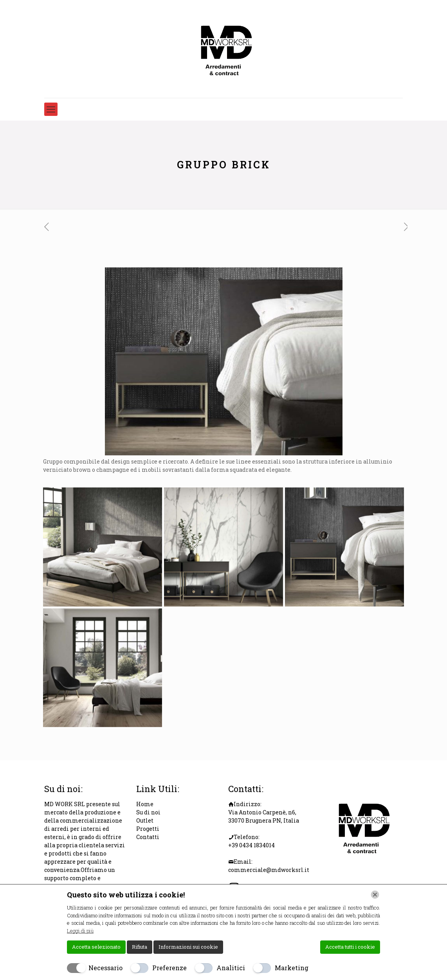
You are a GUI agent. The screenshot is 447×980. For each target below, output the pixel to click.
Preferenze (169, 968)
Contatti (148, 837)
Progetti (148, 829)
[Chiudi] (375, 895)
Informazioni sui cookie (188, 947)
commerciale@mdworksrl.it (269, 870)
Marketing (292, 968)
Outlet (145, 820)
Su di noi (148, 812)
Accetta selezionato (96, 947)
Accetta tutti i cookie (350, 947)
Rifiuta (140, 947)
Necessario (105, 968)
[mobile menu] (51, 109)
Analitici (231, 968)
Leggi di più (80, 931)
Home (145, 804)
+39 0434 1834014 (251, 845)
